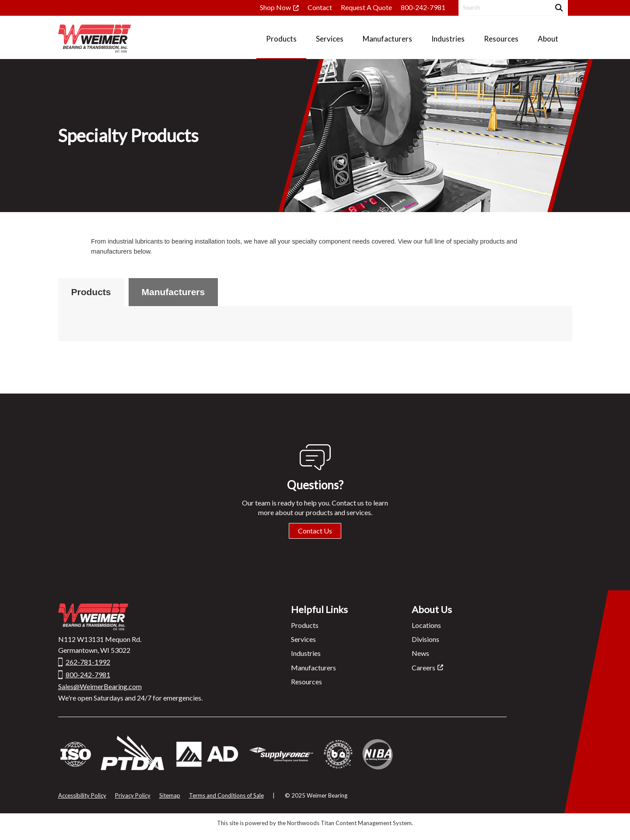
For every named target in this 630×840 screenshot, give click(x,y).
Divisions (425, 639)
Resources (306, 681)
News (420, 653)
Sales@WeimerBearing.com (100, 686)
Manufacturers (173, 292)
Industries (306, 653)
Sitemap (170, 795)
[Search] (558, 8)
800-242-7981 (423, 7)
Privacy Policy (133, 795)
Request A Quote (366, 7)
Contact (320, 7)
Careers (423, 667)
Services (303, 639)
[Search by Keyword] (503, 8)
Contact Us (315, 531)
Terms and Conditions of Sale (226, 795)
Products (91, 292)
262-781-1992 (88, 662)
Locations (426, 625)
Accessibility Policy (82, 795)
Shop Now (275, 7)
